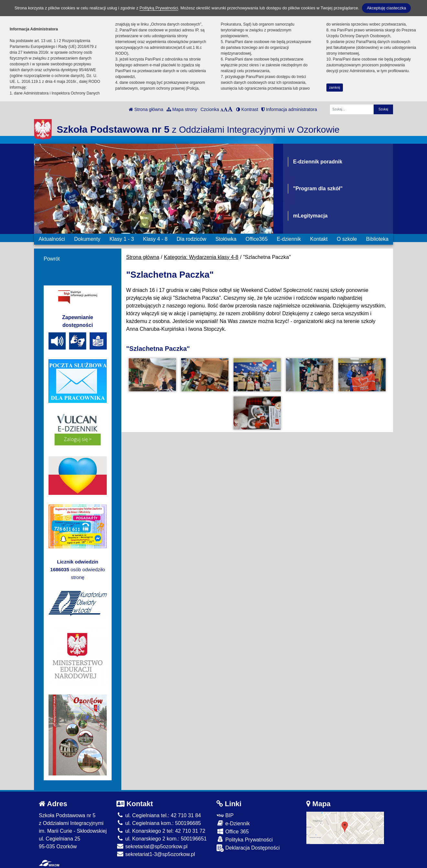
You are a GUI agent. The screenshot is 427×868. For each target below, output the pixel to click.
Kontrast (247, 109)
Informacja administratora (289, 109)
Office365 (257, 239)
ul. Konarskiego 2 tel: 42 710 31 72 (161, 831)
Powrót (52, 259)
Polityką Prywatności (159, 8)
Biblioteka (377, 239)
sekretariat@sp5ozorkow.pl (152, 846)
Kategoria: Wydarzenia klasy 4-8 (201, 257)
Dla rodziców (192, 239)
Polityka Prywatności (245, 839)
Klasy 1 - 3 (122, 239)
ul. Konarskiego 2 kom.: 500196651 (162, 839)
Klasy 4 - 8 (155, 239)
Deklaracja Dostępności (248, 848)
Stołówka (226, 239)
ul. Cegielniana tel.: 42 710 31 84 (159, 815)
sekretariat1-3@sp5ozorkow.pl (156, 854)
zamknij (334, 88)
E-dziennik (289, 239)
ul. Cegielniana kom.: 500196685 (159, 823)
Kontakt (319, 239)
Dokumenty (87, 239)
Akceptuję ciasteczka (386, 8)
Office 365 (233, 831)
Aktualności (52, 239)
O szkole (347, 239)
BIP (225, 815)
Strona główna (146, 109)
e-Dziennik (233, 823)
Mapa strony (182, 109)
